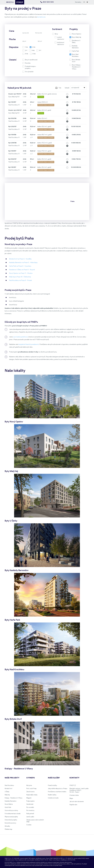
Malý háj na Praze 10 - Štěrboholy (20, 277)
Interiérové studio (53, 798)
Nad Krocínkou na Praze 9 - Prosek (20, 280)
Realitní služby (52, 795)
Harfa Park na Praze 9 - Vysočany (20, 266)
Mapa (71, 798)
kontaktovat (41, 17)
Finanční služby (52, 786)
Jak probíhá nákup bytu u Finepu (58, 789)
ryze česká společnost (20, 337)
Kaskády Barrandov (11, 801)
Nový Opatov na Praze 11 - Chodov (21, 273)
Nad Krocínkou (9, 786)
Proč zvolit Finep (31, 789)
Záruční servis (30, 792)
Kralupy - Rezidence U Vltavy (13, 798)
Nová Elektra (9, 804)
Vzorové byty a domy (11, 811)
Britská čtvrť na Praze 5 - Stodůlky (20, 259)
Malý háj (7, 795)
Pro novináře (30, 807)
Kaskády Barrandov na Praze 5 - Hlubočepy (23, 263)
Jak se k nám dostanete (77, 802)
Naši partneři (30, 814)
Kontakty (78, 2)
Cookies (29, 825)
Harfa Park (8, 807)
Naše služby (54, 778)
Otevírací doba (74, 795)
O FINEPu (31, 778)
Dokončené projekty (11, 820)
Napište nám (73, 805)
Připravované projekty (11, 817)
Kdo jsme (29, 786)
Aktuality (7, 826)
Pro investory (30, 811)
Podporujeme (30, 801)
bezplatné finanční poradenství (29, 344)
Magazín (29, 798)
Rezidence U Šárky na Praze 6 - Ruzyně (22, 270)
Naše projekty (12, 778)
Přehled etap (8, 829)
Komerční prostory (10, 823)
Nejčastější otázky (32, 795)
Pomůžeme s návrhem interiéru (57, 792)
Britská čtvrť (8, 789)
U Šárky (7, 792)
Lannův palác (30, 817)
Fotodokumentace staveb (13, 814)
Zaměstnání (30, 804)
